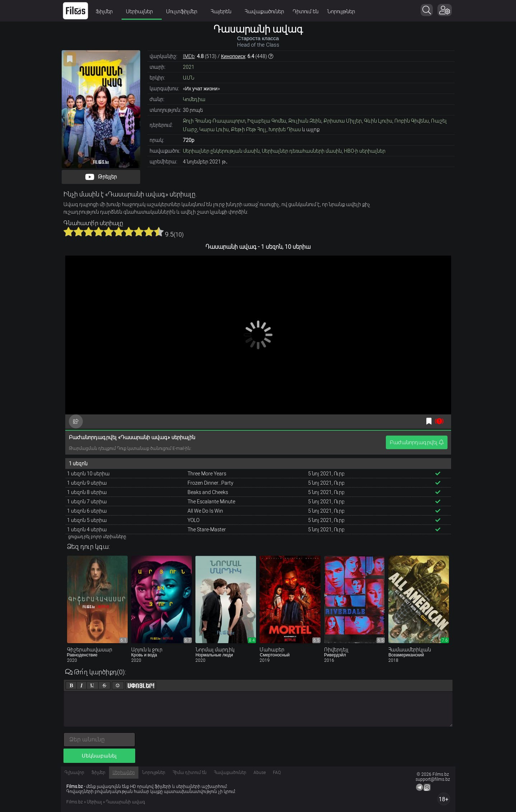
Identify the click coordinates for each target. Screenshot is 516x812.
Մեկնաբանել (99, 756)
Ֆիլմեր (106, 11)
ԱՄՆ (189, 78)
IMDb (189, 56)
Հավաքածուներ (264, 11)
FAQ (277, 773)
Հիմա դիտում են (190, 773)
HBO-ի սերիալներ (365, 151)
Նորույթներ (341, 11)
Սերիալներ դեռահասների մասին (302, 151)
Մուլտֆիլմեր (184, 11)
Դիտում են (306, 11)
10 (159, 232)
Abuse (260, 773)
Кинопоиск (233, 56)
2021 (189, 67)
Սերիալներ (142, 11)
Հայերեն (223, 11)
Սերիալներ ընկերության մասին (221, 151)
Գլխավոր (74, 773)
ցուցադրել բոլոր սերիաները (97, 537)
